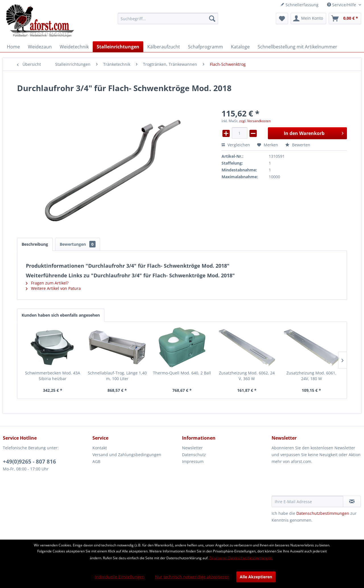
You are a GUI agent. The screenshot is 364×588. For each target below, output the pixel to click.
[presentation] (315, 482)
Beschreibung (35, 244)
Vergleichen (236, 145)
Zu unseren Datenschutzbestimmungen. (241, 558)
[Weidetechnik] (74, 47)
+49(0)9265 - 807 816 (29, 462)
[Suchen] (212, 19)
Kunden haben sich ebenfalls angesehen (61, 315)
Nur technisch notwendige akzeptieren (192, 577)
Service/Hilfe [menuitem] (342, 5)
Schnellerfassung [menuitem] (299, 5)
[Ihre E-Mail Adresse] (307, 501)
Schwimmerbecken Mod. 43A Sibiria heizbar (53, 376)
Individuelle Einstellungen (120, 577)
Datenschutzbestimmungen (323, 513)
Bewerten (298, 145)
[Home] (13, 47)
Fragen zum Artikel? (47, 283)
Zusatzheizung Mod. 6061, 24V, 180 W (311, 376)
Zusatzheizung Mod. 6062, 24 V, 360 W (247, 376)
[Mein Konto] (308, 19)
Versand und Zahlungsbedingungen (127, 455)
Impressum (193, 461)
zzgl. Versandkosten (255, 121)
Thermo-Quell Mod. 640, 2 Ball (182, 373)
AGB (96, 461)
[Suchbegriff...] (168, 19)
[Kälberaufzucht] (164, 47)
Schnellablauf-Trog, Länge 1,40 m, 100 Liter (117, 376)
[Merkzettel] (282, 19)
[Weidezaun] (40, 47)
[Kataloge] (240, 47)
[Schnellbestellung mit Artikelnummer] (297, 47)
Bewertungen (78, 244)
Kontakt (100, 448)
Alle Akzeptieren (256, 577)
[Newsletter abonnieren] (352, 501)
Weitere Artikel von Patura (53, 288)
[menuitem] (168, 19)
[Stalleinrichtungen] (118, 47)
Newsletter (192, 448)
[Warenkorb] (345, 19)
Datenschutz (194, 455)
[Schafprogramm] (205, 47)
